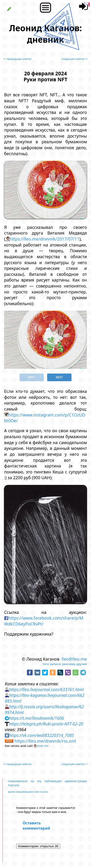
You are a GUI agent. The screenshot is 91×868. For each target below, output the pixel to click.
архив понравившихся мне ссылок (28, 792)
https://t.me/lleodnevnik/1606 (37, 718)
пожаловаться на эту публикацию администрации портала (47, 783)
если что (42, 746)
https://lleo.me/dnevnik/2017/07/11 (44, 239)
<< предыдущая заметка (17, 59)
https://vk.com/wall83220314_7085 (42, 735)
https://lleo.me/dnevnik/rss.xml (45, 741)
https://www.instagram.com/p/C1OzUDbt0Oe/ (45, 418)
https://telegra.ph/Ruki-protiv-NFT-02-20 (46, 724)
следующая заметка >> (74, 59)
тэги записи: (52, 664)
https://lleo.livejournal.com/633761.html (46, 689)
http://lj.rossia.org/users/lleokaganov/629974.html (44, 709)
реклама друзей (75, 664)
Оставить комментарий (36, 826)
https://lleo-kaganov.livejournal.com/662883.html (45, 698)
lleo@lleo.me (74, 659)
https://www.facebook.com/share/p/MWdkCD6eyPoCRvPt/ (44, 621)
